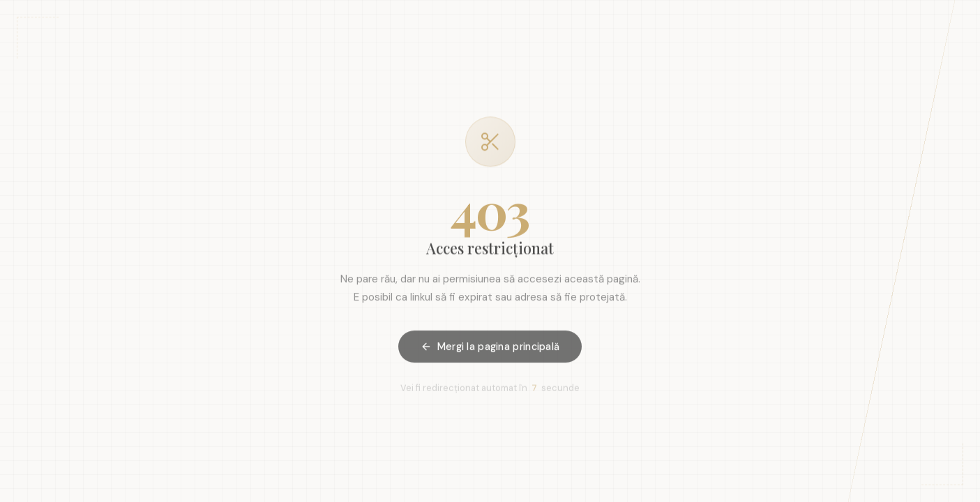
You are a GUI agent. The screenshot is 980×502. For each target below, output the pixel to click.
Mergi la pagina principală (490, 349)
